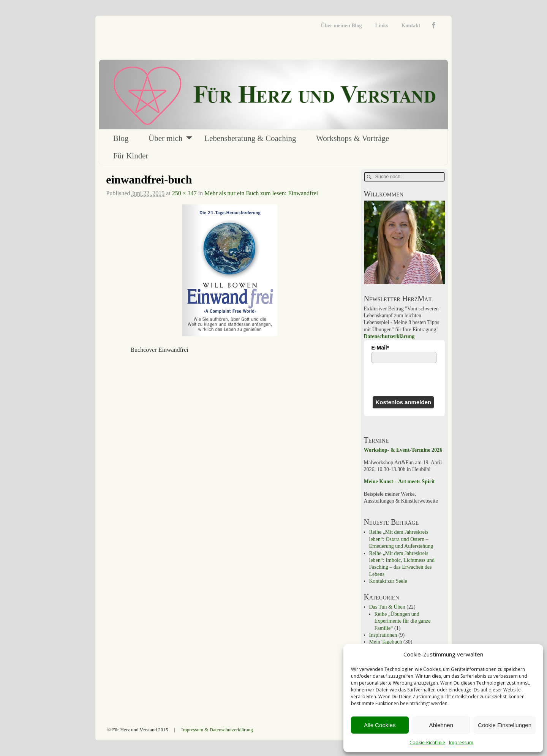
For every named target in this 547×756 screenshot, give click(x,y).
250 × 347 (184, 193)
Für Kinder (131, 156)
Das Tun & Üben (387, 607)
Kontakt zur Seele (388, 581)
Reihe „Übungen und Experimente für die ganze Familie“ (403, 621)
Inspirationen (383, 635)
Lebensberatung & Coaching (250, 138)
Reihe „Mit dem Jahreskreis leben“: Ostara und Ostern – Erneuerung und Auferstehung (401, 539)
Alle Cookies (380, 725)
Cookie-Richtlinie (427, 743)
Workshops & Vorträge (353, 138)
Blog (121, 138)
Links (381, 26)
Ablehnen (441, 725)
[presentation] (404, 380)
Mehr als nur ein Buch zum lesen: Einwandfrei (261, 193)
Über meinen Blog (341, 26)
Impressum (461, 743)
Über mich (165, 138)
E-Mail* (380, 348)
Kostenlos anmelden (403, 402)
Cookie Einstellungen (505, 725)
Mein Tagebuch (386, 642)
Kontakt (411, 26)
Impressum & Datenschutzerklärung (217, 730)
